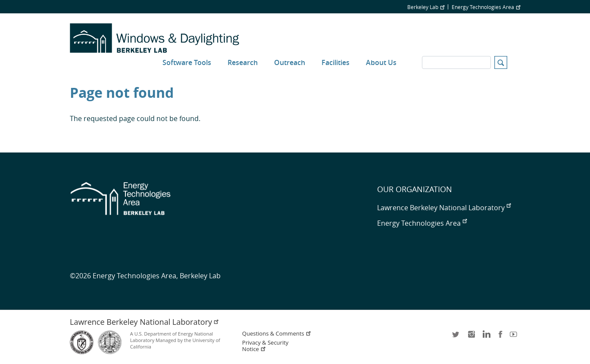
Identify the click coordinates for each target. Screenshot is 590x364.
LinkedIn (486, 337)
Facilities (336, 62)
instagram (471, 337)
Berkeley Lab (426, 7)
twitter (456, 337)
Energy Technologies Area (486, 7)
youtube (515, 337)
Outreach (290, 62)
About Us (381, 62)
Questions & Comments (277, 334)
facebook (500, 337)
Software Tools (187, 62)
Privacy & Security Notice (265, 346)
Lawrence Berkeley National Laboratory (444, 208)
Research (243, 62)
